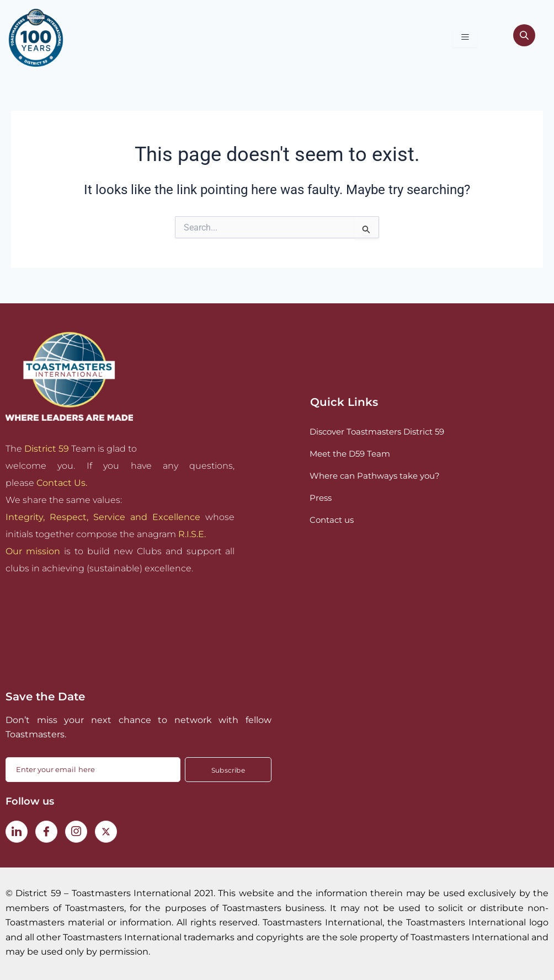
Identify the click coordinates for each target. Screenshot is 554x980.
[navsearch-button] (524, 38)
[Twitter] (106, 832)
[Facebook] (46, 832)
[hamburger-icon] (465, 38)
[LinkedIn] (17, 832)
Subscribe (228, 770)
